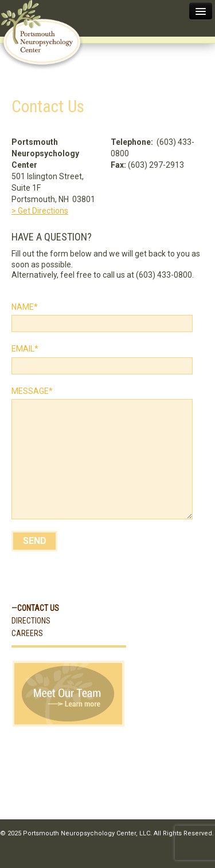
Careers (27, 633)
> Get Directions (40, 211)
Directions (31, 621)
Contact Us (38, 608)
